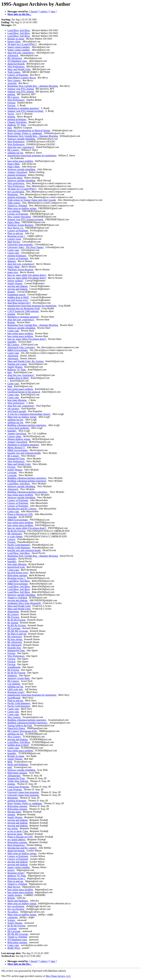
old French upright (17, 411)
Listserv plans (15, 436)
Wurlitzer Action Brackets (21, 225)
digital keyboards (16, 64)
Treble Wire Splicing (18, 781)
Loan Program (15, 789)
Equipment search (17, 295)
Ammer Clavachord (18, 172)
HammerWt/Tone (16, 459)
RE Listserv (14, 97)
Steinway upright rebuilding (22, 139)
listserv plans (14, 41)
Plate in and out (16, 233)
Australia (12, 83)
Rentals (11, 292)
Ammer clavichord (17, 434)
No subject (13, 912)
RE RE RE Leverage (18, 631)
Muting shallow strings (19, 439)
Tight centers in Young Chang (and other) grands (32, 200)
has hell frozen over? (18, 300)
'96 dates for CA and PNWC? (22, 44)
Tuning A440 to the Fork (20, 725)
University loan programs (20, 244)
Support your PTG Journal (21, 89)
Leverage (12, 472)
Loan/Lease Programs (19, 787)
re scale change (15, 536)
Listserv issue (15, 239)
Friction (12, 103)
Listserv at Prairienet (18, 75)
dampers (12, 261)
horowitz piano (15, 178)
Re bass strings (15, 639)
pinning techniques (17, 119)
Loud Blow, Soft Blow (19, 30)
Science (12, 920)
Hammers (13, 675)
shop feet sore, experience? (21, 53)
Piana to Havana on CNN (20, 514)
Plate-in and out (16, 700)
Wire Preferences (16, 67)
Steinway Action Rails (19, 678)
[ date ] (53, 12)
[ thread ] (34, 12)
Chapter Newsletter (17, 122)
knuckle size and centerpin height (24, 453)
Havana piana (15, 812)
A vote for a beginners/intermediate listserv (29, 414)
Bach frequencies (16, 845)
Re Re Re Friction (17, 531)
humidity (12, 342)
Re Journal (13, 623)
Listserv (12, 539)
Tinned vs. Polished (18, 206)
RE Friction (14, 617)
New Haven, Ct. (16, 228)
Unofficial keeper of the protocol (24, 392)
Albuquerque (14, 776)
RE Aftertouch (15, 58)
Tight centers (14, 72)
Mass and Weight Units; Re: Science (26, 361)
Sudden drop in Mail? (19, 297)
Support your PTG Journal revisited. (26, 111)
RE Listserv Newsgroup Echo (23, 731)
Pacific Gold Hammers (19, 545)
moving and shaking (18, 286)
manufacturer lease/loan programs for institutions (32, 155)
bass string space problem (21, 161)
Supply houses (15, 895)
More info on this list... (19, 14)
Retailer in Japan (16, 39)
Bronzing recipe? (16, 692)
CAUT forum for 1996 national (23, 311)
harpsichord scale (16, 567)
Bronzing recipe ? (17, 236)
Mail (10, 386)
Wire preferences (16, 183)
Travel (11, 114)
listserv (11, 870)
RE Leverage (14, 628)
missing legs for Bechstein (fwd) (24, 308)
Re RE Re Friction (17, 625)
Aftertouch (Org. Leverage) (21, 347)
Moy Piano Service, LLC (58, 976)
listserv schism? (16, 281)
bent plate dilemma (17, 400)
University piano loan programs (23, 792)
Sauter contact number (19, 47)
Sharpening (13, 611)
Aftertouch (13, 55)
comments (13, 917)
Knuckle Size (14, 648)
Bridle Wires (14, 948)
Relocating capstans (18, 575)
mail (10, 767)
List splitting (14, 211)
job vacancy (14, 409)
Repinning (13, 194)
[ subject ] (44, 12)
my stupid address (17, 840)
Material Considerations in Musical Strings (29, 130)
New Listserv (14, 80)
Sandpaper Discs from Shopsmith (24, 603)
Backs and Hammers (18, 764)
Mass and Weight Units (19, 69)
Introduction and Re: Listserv (22, 509)
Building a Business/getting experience (27, 425)
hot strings (13, 828)
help (10, 128)
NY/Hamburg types (17, 61)
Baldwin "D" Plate (17, 125)
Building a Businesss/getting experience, (28, 492)
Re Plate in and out (17, 634)
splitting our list (16, 153)
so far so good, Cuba (18, 831)
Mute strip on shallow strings (22, 208)
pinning (12, 94)
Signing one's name (17, 364)
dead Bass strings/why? (19, 303)
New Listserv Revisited (19, 217)
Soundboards (14, 667)
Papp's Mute (14, 164)
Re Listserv (13, 614)
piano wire (13, 272)
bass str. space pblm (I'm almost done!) (27, 275)
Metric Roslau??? (16, 447)
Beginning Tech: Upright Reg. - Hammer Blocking (33, 86)
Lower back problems (19, 428)
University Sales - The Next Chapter (26, 247)
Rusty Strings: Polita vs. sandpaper (25, 133)
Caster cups (13, 250)
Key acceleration (16, 192)
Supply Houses (15, 283)
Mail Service (14, 242)
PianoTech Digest (17, 728)
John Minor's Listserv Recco (22, 78)
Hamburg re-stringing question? (24, 108)
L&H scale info (16, 689)
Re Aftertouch (15, 645)
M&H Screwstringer (18, 350)
